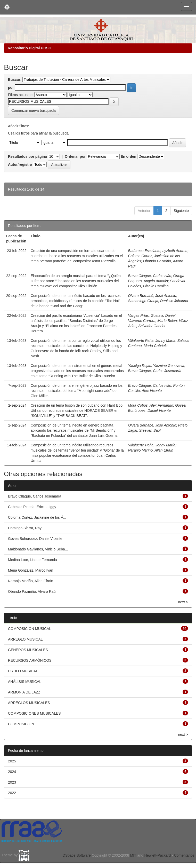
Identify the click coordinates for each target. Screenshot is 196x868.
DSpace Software (77, 855)
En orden (129, 156)
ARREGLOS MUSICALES (29, 703)
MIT (133, 855)
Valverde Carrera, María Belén (152, 321)
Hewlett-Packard (157, 855)
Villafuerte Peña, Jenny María (152, 341)
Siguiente (181, 211)
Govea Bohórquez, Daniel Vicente (35, 539)
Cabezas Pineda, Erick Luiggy (32, 507)
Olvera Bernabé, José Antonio (152, 296)
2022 (12, 793)
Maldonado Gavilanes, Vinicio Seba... (38, 549)
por (11, 88)
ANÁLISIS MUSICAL (25, 682)
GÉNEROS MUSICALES (28, 650)
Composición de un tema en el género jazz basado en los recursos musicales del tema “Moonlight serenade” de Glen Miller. (77, 391)
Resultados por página (27, 156)
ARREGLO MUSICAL (25, 639)
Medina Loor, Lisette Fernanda (32, 560)
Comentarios (184, 855)
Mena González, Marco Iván (31, 570)
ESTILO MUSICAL (23, 671)
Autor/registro (20, 164)
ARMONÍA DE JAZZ (24, 692)
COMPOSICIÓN (21, 724)
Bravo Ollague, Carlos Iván (149, 276)
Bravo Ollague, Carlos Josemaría (154, 371)
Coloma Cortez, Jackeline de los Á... (37, 517)
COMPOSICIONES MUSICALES (34, 713)
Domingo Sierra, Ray (25, 528)
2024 (12, 772)
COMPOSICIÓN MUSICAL (30, 629)
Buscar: (15, 80)
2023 (12, 782)
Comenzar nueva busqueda (34, 111)
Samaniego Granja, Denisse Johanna (158, 301)
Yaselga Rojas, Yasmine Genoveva (156, 366)
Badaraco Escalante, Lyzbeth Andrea (158, 251)
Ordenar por (75, 156)
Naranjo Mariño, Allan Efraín (150, 450)
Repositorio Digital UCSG (30, 48)
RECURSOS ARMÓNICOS (30, 660)
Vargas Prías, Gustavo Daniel (152, 315)
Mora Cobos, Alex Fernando (150, 405)
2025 (12, 761)
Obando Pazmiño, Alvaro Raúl (32, 591)
